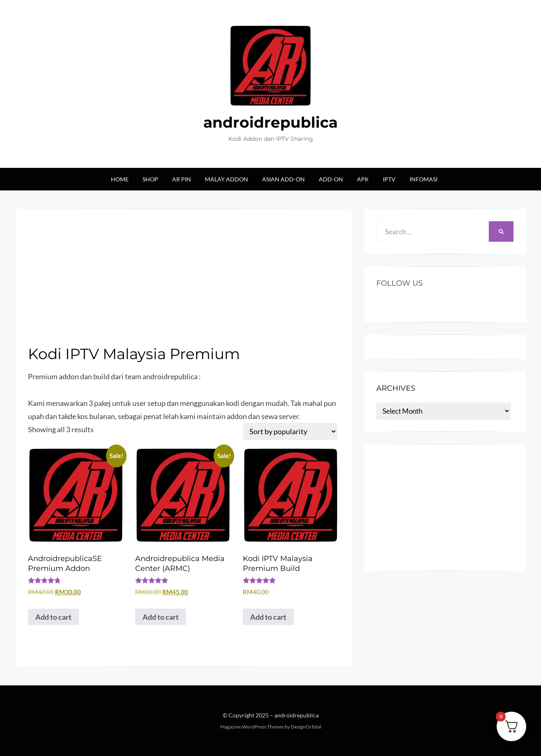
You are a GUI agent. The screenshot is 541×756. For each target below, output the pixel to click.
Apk (363, 179)
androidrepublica (270, 122)
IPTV (389, 179)
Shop (150, 179)
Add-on (331, 179)
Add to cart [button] (53, 617)
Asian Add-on (283, 179)
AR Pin (182, 179)
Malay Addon (227, 179)
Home (120, 179)
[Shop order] (290, 431)
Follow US (399, 283)
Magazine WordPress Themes (252, 727)
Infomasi (424, 179)
